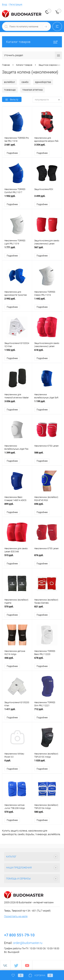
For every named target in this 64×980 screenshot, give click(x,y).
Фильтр (12, 100)
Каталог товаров (32, 42)
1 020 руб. (47, 762)
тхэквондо (10, 90)
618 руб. (47, 352)
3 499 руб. (47, 198)
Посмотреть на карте (16, 916)
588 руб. (47, 454)
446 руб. (17, 660)
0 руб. (17, 762)
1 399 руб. (17, 454)
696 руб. (47, 506)
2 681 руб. (17, 146)
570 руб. (17, 608)
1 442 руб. (47, 300)
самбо (25, 82)
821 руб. (47, 608)
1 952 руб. (17, 198)
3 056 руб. (17, 403)
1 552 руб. (17, 352)
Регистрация (16, 4)
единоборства (43, 82)
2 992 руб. (17, 300)
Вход (4, 4)
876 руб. (47, 557)
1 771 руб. (17, 249)
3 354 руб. (47, 146)
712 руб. (47, 711)
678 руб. (47, 660)
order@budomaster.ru (28, 943)
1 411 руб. (17, 711)
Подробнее (12, 153)
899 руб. (17, 506)
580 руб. (47, 814)
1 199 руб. (47, 403)
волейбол (9, 82)
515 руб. (17, 557)
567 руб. (47, 249)
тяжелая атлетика (33, 90)
